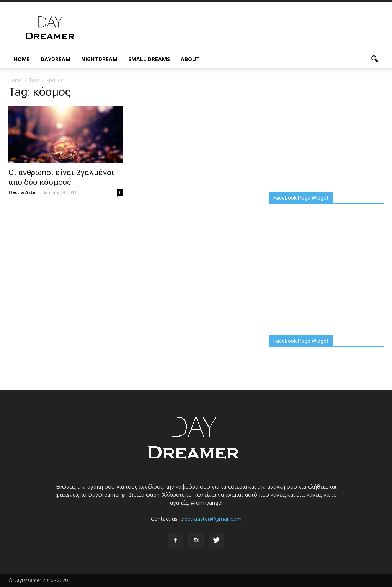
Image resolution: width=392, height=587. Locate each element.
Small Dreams (149, 59)
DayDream (56, 59)
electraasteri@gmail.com (211, 519)
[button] (374, 59)
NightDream (99, 59)
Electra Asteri (24, 192)
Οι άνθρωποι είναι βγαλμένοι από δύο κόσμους (61, 177)
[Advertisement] (244, 29)
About (190, 59)
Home (22, 59)
